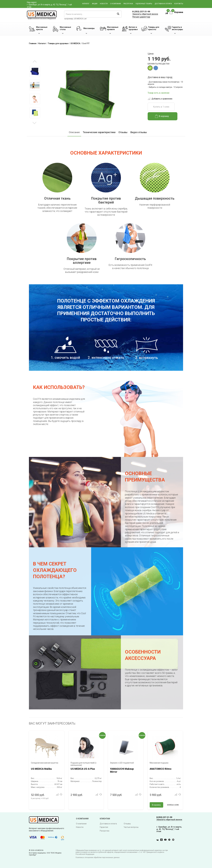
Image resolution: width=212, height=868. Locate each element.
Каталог (86, 4)
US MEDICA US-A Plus (83, 769)
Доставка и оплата (163, 4)
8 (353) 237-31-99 (141, 12)
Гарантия (104, 827)
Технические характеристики (99, 132)
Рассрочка (128, 4)
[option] (35, 71)
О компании (116, 4)
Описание (74, 132)
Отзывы (123, 132)
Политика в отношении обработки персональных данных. (98, 857)
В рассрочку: (40, 798)
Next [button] (34, 123)
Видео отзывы (139, 132)
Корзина (176, 12)
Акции (95, 4)
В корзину (162, 116)
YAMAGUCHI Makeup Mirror (122, 770)
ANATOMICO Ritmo (161, 769)
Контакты (179, 4)
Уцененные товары (144, 4)
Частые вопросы (131, 827)
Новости (104, 4)
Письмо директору (141, 17)
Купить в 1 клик (161, 107)
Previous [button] (35, 62)
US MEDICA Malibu (41, 769)
